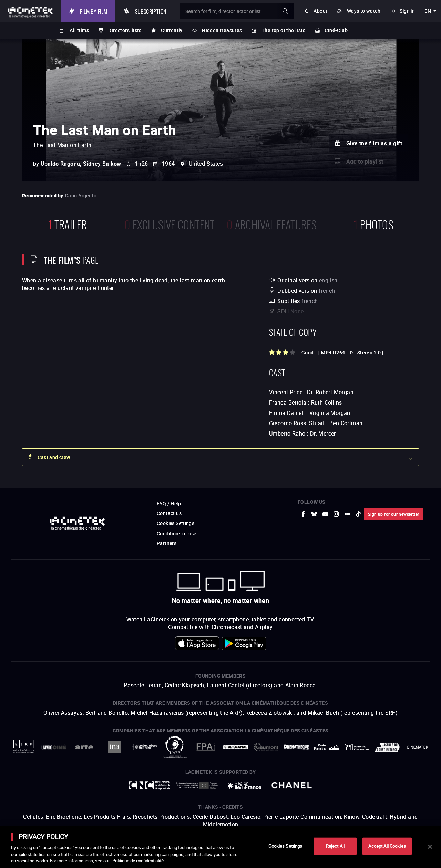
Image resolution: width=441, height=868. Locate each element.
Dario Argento (81, 195)
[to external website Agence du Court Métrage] (387, 747)
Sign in (407, 11)
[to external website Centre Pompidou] (327, 747)
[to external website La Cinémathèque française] (296, 747)
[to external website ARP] (175, 747)
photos (373, 224)
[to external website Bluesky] (314, 514)
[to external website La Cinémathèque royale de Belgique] (418, 747)
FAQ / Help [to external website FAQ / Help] (169, 504)
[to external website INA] (114, 747)
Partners (167, 543)
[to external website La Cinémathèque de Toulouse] (145, 747)
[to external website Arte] (84, 747)
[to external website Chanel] (292, 785)
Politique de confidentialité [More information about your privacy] (138, 861)
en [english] (428, 11)
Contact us (169, 513)
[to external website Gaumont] (266, 747)
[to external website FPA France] (205, 747)
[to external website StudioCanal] (236, 747)
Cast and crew (54, 457)
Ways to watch (364, 11)
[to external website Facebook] (303, 514)
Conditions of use (177, 534)
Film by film (94, 11)
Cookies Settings (176, 523)
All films (79, 30)
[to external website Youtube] (325, 514)
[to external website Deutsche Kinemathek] (357, 747)
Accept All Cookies (387, 846)
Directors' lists (125, 30)
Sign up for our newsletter (393, 514)
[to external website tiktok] (358, 514)
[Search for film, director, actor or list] (237, 11)
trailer (68, 224)
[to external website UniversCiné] (54, 747)
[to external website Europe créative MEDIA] (197, 785)
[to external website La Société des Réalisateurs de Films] (23, 747)
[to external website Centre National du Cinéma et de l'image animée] (150, 785)
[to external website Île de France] (244, 785)
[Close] (430, 847)
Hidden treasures (222, 30)
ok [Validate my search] (285, 11)
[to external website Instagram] (336, 514)
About (320, 11)
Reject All (335, 846)
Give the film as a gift (374, 143)
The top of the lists (283, 30)
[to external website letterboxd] (347, 514)
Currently (172, 30)
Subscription (151, 11)
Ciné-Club (336, 30)
